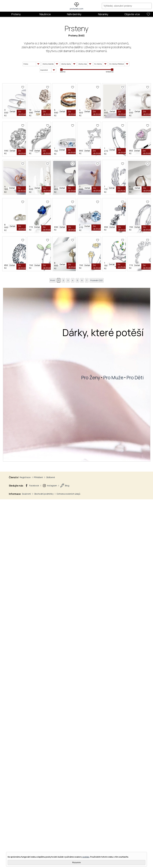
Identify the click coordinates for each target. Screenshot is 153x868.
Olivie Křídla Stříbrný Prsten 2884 (80, 476)
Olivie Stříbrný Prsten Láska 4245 (121, 757)
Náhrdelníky (74, 14)
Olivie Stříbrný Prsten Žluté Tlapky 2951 (42, 757)
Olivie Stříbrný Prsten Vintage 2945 (39, 687)
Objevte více (132, 14)
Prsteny (16, 14)
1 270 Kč (63, 357)
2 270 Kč (21, 639)
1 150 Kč (62, 779)
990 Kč (20, 287)
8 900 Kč (21, 568)
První (48, 793)
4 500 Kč (21, 217)
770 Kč (62, 568)
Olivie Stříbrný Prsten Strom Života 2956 (84, 757)
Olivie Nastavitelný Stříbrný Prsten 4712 (125, 616)
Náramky (103, 14)
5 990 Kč (104, 146)
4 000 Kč (63, 217)
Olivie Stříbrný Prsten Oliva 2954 (79, 687)
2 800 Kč (104, 428)
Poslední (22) (100, 793)
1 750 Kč (104, 287)
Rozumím (76, 862)
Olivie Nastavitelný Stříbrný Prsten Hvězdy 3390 (47, 335)
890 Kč (20, 357)
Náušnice (45, 14)
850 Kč (104, 357)
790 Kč (62, 287)
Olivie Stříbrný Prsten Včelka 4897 (80, 616)
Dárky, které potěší (103, 845)
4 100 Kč (21, 428)
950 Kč (62, 639)
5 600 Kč (63, 428)
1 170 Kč (62, 498)
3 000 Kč (21, 146)
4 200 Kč (105, 498)
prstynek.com (77, 9)
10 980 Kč (63, 146)
